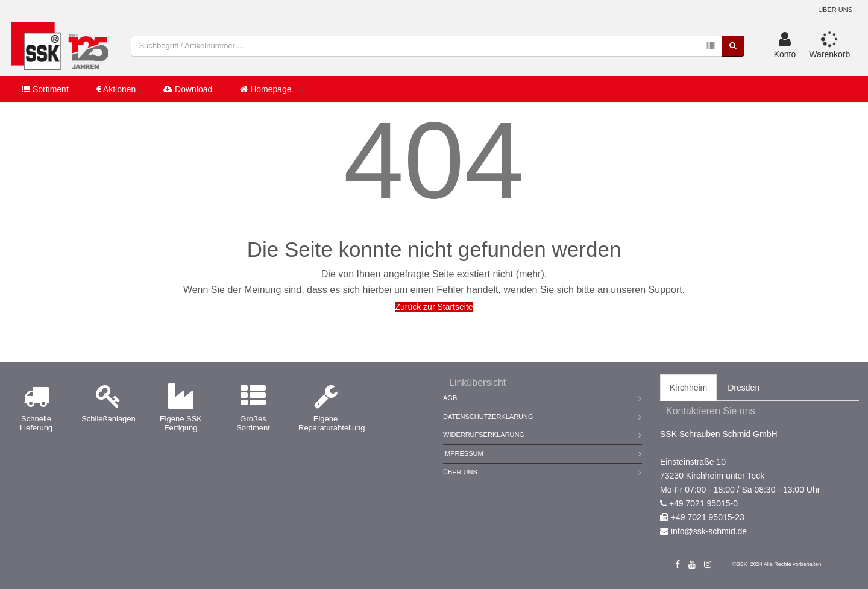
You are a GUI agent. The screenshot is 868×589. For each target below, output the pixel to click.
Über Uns (460, 472)
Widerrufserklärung (484, 435)
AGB (450, 398)
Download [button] (188, 89)
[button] (785, 46)
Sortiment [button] (45, 89)
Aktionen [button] (116, 89)
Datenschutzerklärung (488, 417)
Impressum (463, 453)
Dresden (744, 388)
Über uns (835, 10)
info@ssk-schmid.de (709, 531)
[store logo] (60, 46)
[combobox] (427, 46)
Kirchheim (688, 388)
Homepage (266, 89)
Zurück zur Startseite (434, 307)
